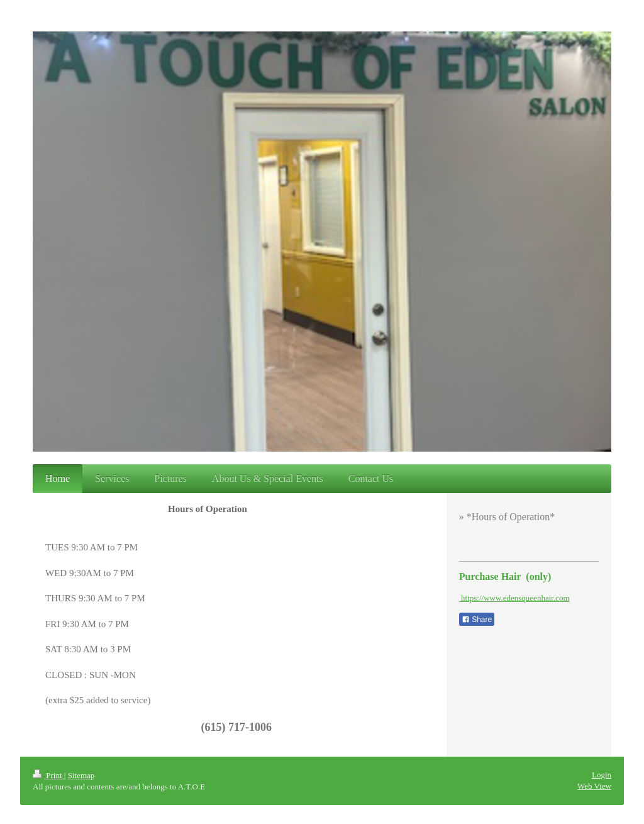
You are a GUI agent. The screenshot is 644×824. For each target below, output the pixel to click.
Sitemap (81, 775)
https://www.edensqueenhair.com (514, 598)
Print (48, 775)
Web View (594, 786)
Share (477, 620)
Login (602, 775)
